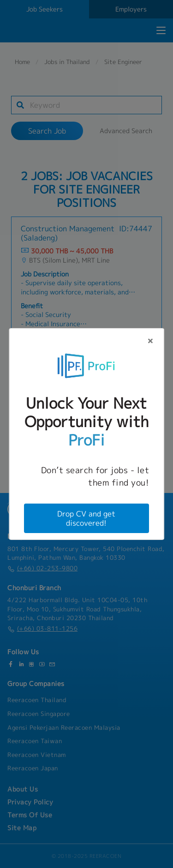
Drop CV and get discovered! (87, 518)
